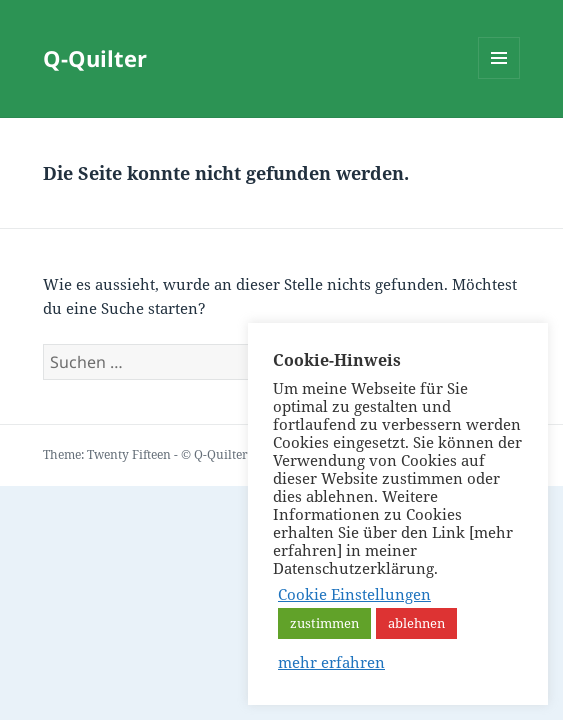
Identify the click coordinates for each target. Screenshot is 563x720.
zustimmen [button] (324, 623)
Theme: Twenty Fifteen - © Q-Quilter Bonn (162, 454)
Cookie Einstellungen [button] (354, 594)
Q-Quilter (95, 58)
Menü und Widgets (499, 78)
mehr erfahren (331, 662)
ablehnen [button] (416, 623)
